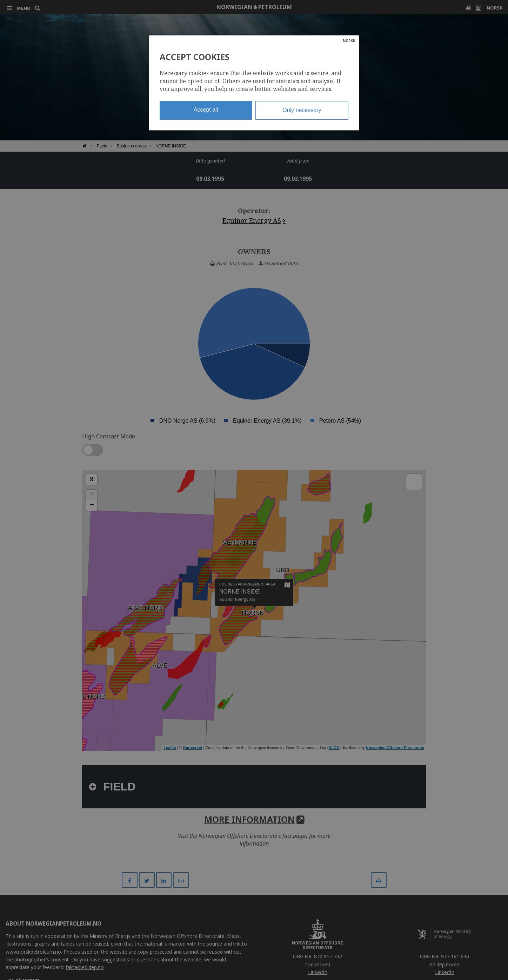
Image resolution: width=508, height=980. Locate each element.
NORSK (349, 41)
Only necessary (302, 110)
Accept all (206, 110)
